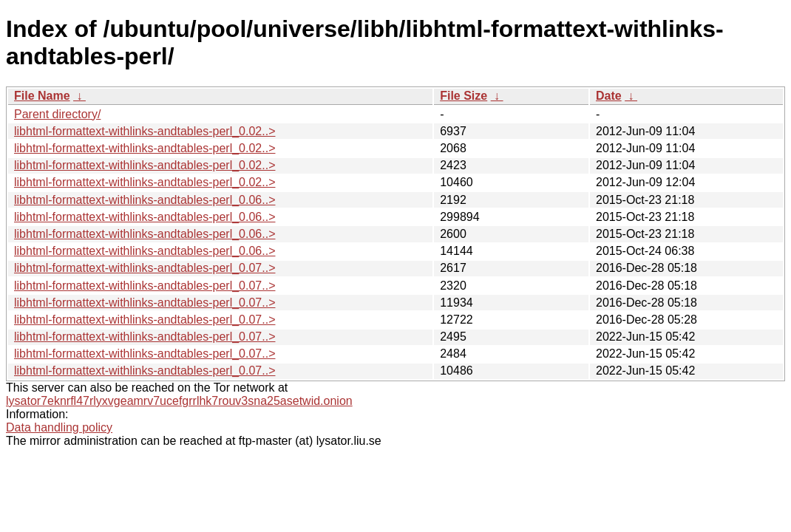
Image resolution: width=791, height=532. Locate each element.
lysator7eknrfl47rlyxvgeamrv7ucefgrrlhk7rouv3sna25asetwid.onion (179, 401)
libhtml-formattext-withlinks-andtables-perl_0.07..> (145, 268)
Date (609, 96)
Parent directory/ (57, 114)
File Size (464, 96)
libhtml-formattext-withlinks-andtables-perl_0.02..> (145, 131)
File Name (42, 96)
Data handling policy (59, 427)
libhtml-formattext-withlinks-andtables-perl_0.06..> (145, 200)
